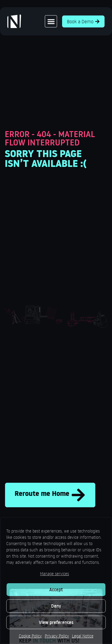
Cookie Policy (30, 636)
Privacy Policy (57, 636)
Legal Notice (83, 636)
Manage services (55, 574)
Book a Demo (83, 21)
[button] (51, 21)
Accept (56, 590)
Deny (56, 606)
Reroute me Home (50, 495)
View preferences (56, 622)
